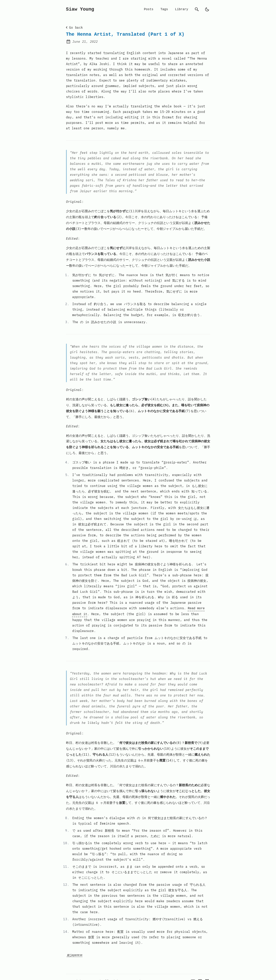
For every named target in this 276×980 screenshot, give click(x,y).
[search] (197, 10)
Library (181, 10)
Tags (164, 10)
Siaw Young (80, 10)
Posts (149, 10)
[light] (207, 10)
